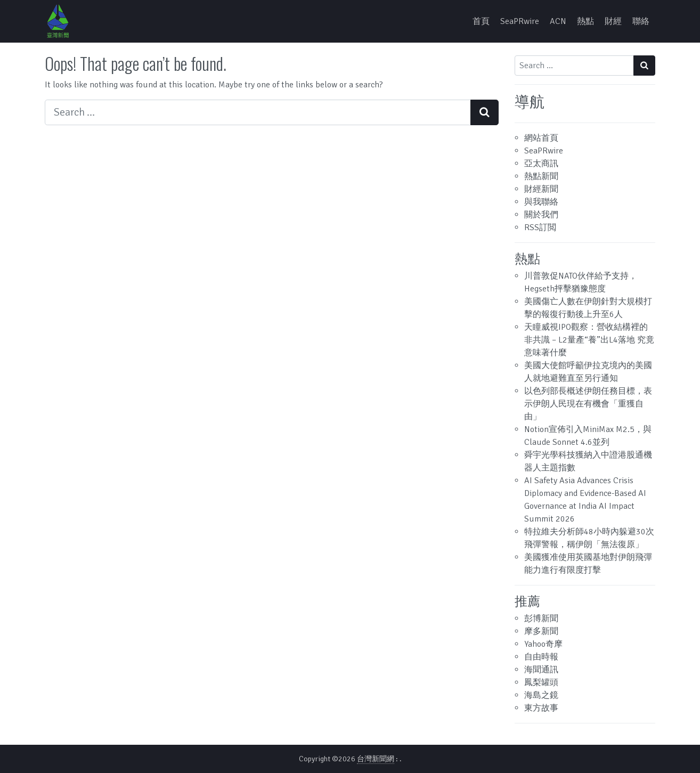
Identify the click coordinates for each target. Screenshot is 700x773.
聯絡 (641, 21)
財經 (613, 21)
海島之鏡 (541, 695)
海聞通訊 (541, 670)
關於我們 (541, 215)
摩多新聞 (541, 631)
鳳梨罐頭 (541, 682)
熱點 (585, 21)
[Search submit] (485, 112)
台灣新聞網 (376, 759)
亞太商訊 (541, 164)
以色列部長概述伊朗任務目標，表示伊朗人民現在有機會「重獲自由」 (588, 404)
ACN (558, 21)
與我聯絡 (541, 202)
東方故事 (541, 708)
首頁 (481, 21)
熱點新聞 (541, 176)
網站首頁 (541, 138)
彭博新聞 (541, 619)
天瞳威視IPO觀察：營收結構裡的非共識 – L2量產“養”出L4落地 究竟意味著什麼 (589, 340)
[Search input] (258, 112)
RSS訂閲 (540, 227)
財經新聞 (541, 189)
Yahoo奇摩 (543, 644)
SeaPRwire (520, 21)
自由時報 (541, 657)
